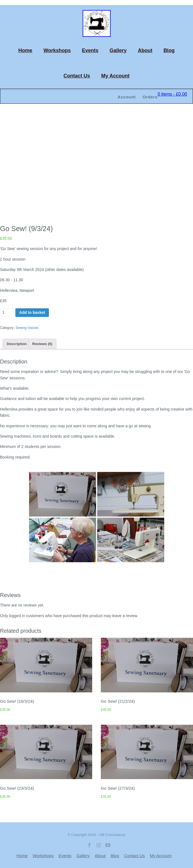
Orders (150, 97)
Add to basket (32, 312)
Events (90, 50)
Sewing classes (27, 328)
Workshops (57, 50)
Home (25, 50)
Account (127, 97)
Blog (169, 50)
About (145, 50)
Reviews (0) (42, 344)
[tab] (17, 344)
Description (17, 344)
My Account (115, 76)
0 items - (172, 94)
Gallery (118, 50)
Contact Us (77, 76)
